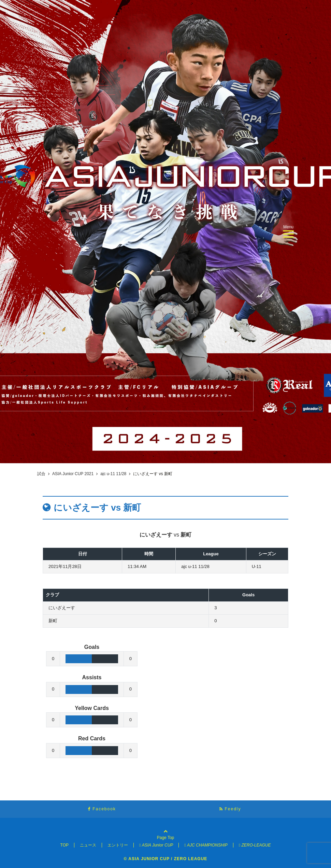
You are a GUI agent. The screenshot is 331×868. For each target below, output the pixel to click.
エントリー (118, 845)
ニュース (88, 845)
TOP (64, 845)
